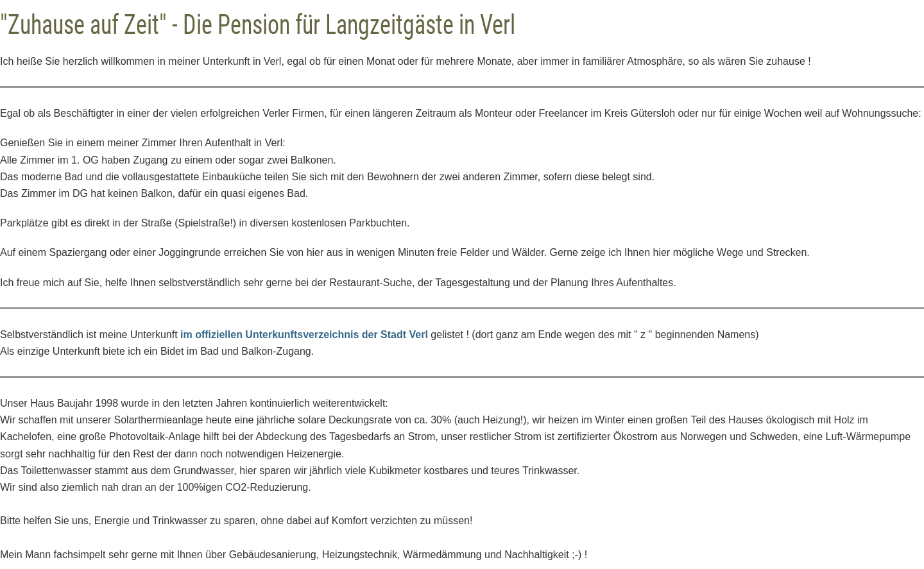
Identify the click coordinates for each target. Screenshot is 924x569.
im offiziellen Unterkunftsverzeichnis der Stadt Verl (304, 335)
